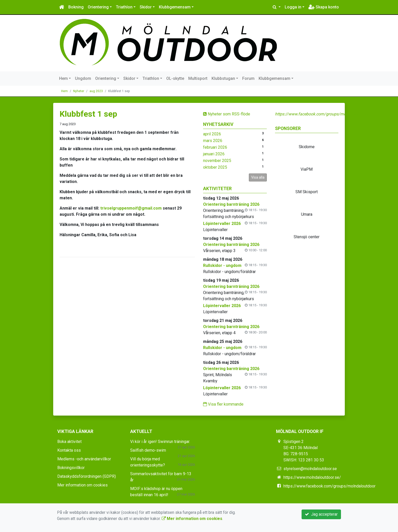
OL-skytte (175, 78)
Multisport (198, 78)
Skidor (146, 7)
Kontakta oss (69, 450)
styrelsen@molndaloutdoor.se (310, 469)
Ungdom (83, 78)
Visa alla (258, 177)
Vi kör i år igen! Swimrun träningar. (160, 442)
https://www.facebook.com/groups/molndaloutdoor (322, 114)
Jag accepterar (321, 514)
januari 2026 (214, 154)
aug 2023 (96, 91)
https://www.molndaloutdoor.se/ (312, 477)
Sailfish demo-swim (148, 450)
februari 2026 (215, 147)
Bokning (76, 7)
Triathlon (124, 7)
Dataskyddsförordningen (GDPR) (87, 476)
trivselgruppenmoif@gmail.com (131, 208)
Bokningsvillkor (71, 468)
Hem (63, 78)
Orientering (98, 7)
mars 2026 (213, 141)
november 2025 (217, 161)
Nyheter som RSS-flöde (227, 114)
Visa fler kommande (223, 404)
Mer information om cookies (82, 485)
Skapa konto (324, 7)
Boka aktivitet (69, 442)
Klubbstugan (223, 78)
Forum (248, 78)
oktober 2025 (215, 167)
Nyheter (79, 91)
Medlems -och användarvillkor (84, 459)
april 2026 (212, 134)
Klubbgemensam (175, 7)
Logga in (293, 7)
